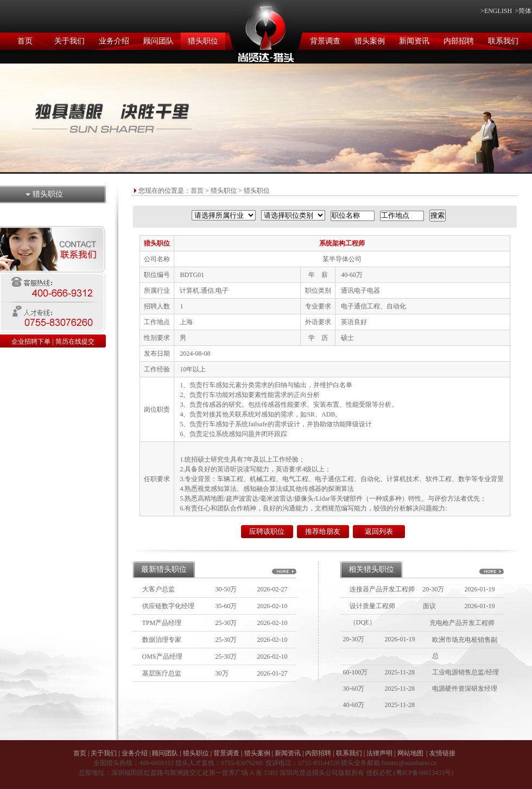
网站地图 (410, 753)
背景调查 (325, 41)
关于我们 (69, 41)
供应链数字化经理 (168, 606)
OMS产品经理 (162, 657)
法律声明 (379, 753)
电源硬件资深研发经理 (465, 689)
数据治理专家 (162, 640)
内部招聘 (459, 41)
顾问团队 (159, 41)
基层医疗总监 (162, 673)
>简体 (523, 11)
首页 (25, 41)
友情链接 (442, 753)
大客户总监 (159, 589)
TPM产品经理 (162, 623)
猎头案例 (370, 41)
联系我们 (503, 41)
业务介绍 (114, 41)
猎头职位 (203, 41)
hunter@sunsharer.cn (409, 763)
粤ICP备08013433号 (424, 773)
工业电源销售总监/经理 (465, 672)
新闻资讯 (414, 41)
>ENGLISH (496, 11)
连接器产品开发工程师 (382, 589)
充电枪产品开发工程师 (462, 623)
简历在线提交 (75, 342)
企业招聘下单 (31, 342)
